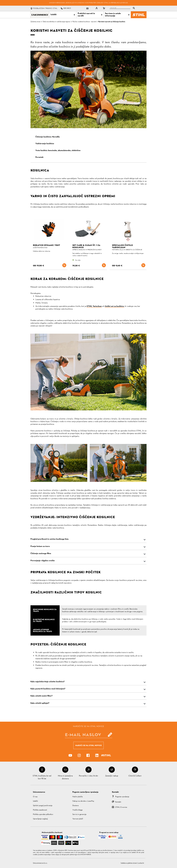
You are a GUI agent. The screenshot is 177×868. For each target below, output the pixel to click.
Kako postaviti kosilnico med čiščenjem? (48, 689)
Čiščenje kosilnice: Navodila (48, 137)
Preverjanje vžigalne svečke (43, 561)
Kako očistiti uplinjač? (40, 703)
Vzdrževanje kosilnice (45, 144)
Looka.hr (141, 863)
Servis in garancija (79, 814)
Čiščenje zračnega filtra (41, 554)
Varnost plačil (78, 819)
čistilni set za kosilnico (114, 306)
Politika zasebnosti (40, 810)
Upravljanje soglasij (40, 819)
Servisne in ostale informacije (117, 15)
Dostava (75, 806)
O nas (35, 797)
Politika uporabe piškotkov (43, 814)
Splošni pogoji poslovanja (43, 806)
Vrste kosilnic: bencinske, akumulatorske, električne (58, 151)
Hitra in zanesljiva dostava (65, 777)
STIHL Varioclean (94, 306)
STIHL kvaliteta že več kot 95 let (42, 777)
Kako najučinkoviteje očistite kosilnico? (48, 682)
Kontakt (118, 802)
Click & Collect (135, 776)
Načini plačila (77, 797)
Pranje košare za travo (40, 546)
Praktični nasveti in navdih (90, 15)
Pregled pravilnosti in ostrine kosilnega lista (49, 539)
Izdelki (63, 15)
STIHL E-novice (121, 807)
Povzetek (39, 157)
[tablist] (123, 8)
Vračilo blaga (77, 810)
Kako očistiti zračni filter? (41, 696)
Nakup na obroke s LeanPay (83, 801)
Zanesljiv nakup (112, 776)
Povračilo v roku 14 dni (88, 776)
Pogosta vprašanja (122, 797)
